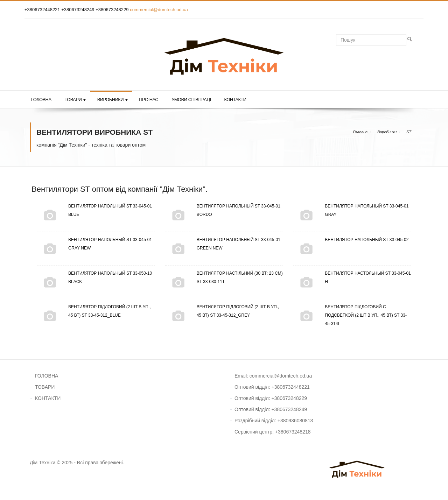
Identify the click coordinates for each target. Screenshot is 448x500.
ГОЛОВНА (47, 376)
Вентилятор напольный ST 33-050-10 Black (94, 277)
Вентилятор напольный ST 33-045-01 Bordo (223, 210)
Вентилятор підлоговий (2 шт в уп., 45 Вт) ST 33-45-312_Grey (222, 311)
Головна (41, 100)
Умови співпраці (191, 100)
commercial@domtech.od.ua (159, 10)
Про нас (149, 100)
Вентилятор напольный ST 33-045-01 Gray (351, 210)
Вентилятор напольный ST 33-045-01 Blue (94, 210)
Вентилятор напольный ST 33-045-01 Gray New (94, 244)
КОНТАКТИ (48, 398)
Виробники (113, 100)
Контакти (235, 100)
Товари (75, 100)
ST (409, 132)
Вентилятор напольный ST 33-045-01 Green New (223, 244)
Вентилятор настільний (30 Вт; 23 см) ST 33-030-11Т (224, 277)
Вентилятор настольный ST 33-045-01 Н (352, 277)
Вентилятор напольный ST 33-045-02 (351, 240)
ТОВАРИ (45, 387)
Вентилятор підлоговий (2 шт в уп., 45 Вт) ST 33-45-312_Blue (94, 311)
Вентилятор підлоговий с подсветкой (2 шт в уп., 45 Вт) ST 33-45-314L (350, 315)
